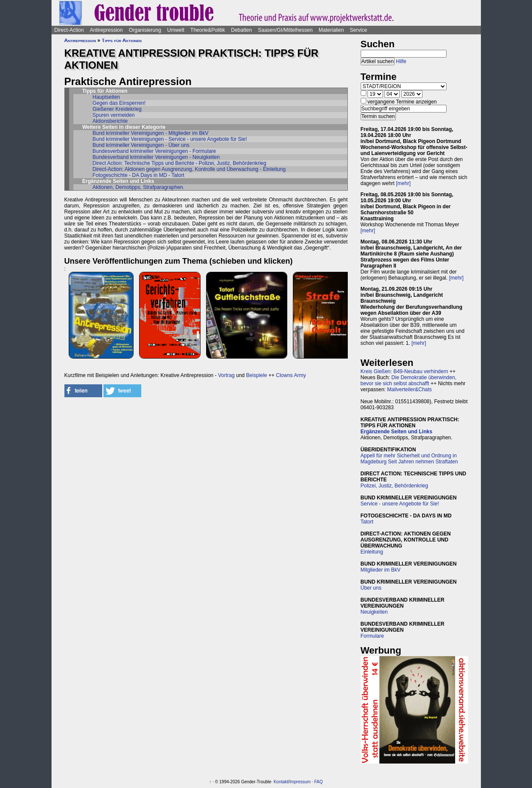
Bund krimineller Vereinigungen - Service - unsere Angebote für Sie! (170, 139)
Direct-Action (69, 30)
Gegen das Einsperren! (119, 103)
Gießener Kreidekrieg (117, 109)
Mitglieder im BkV (381, 570)
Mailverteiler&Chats (410, 389)
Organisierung (145, 30)
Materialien (331, 30)
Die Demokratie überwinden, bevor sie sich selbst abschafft (409, 380)
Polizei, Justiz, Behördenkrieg (394, 486)
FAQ (319, 782)
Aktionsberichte (110, 121)
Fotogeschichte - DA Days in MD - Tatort (139, 175)
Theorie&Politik (208, 30)
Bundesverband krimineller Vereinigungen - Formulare (154, 151)
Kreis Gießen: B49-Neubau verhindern (404, 371)
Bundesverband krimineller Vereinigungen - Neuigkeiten (156, 157)
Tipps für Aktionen (122, 40)
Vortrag (226, 375)
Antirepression (106, 30)
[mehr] (403, 183)
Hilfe (401, 61)
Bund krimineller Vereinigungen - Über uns (141, 145)
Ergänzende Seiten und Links (397, 432)
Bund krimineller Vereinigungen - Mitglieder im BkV (151, 133)
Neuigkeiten (374, 612)
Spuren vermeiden (114, 115)
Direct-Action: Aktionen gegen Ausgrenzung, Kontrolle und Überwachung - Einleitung (189, 169)
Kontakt (281, 782)
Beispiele (257, 375)
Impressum (300, 782)
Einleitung (372, 552)
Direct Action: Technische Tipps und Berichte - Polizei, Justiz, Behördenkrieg (180, 163)
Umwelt (176, 30)
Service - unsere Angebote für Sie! (400, 504)
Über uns (371, 588)
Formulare (372, 636)
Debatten (242, 30)
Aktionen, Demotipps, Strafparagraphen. (139, 187)
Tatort (367, 522)
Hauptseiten (106, 97)
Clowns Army (291, 375)
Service (359, 30)
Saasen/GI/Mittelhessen (285, 30)
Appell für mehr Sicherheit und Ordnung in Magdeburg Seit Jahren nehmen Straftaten (409, 459)
